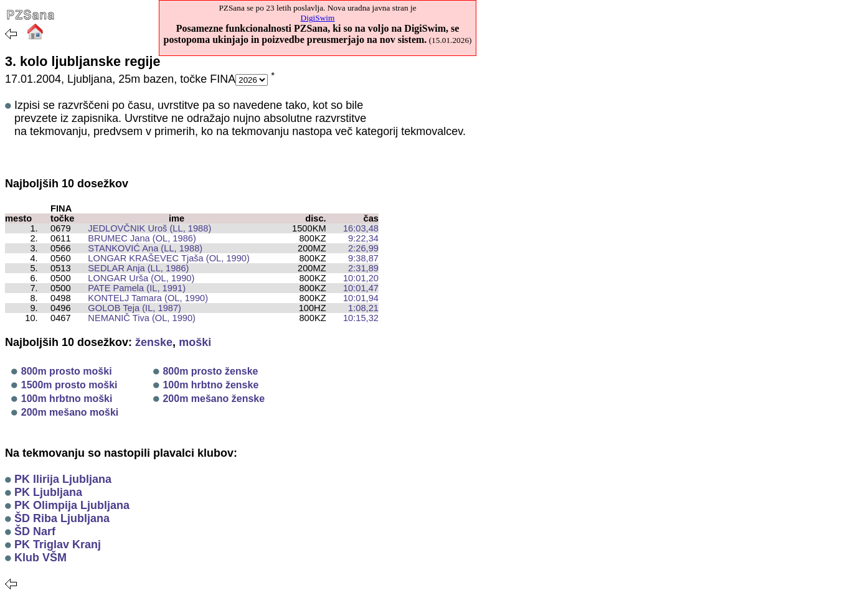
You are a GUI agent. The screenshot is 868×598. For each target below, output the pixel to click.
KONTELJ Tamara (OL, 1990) (143, 298)
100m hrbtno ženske (210, 385)
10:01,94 (361, 298)
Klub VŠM (40, 558)
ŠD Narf (35, 531)
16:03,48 (361, 228)
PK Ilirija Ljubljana (63, 479)
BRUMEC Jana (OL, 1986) (137, 238)
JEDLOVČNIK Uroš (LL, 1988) (144, 228)
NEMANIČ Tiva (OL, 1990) (137, 318)
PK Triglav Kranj (58, 544)
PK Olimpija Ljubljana (72, 505)
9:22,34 (363, 238)
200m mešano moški (70, 412)
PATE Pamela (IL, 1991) (132, 288)
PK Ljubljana (48, 492)
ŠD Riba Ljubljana (62, 518)
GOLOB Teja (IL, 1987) (130, 308)
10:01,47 (361, 288)
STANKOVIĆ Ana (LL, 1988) (140, 248)
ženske (154, 342)
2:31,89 (363, 268)
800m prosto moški (67, 371)
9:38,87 (363, 258)
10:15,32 (361, 318)
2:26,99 (363, 248)
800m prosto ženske (210, 371)
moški (195, 342)
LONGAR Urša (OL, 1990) (136, 278)
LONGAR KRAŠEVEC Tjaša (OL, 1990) (164, 258)
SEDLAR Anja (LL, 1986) (133, 268)
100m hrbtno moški (67, 399)
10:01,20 (361, 278)
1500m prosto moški (69, 385)
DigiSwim (318, 18)
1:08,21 (363, 308)
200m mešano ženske (214, 399)
